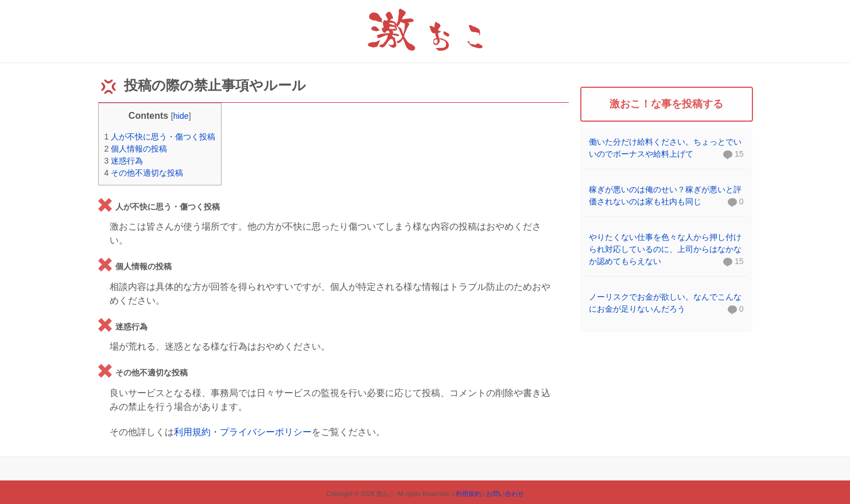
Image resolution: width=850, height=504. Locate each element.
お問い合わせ (505, 494)
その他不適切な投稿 (144, 173)
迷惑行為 (124, 161)
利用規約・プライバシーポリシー (243, 432)
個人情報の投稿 (136, 149)
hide (181, 116)
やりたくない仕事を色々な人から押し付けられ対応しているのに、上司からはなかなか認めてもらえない (665, 249)
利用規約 (468, 494)
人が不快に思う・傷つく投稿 (160, 137)
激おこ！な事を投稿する (666, 104)
